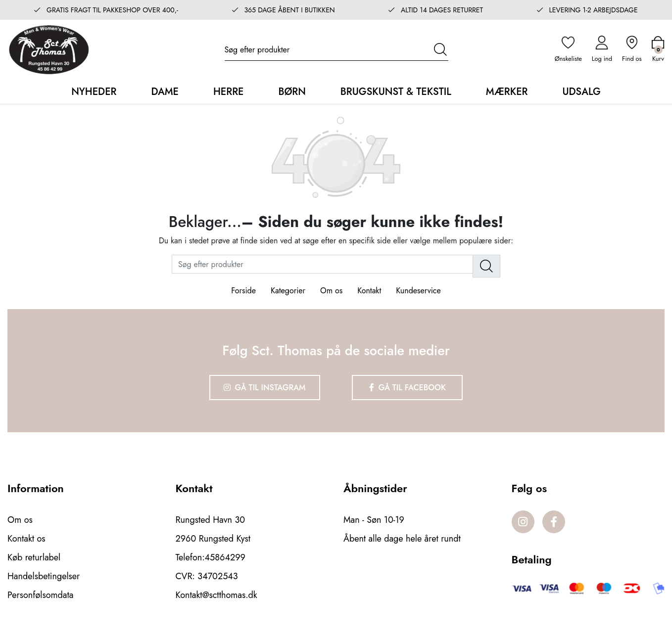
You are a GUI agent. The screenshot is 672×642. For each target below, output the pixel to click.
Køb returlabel (34, 557)
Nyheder (94, 92)
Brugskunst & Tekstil (396, 92)
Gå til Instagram (265, 388)
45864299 (225, 557)
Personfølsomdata (40, 595)
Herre (229, 92)
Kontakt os (26, 539)
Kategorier (288, 291)
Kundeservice (418, 291)
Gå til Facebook (408, 388)
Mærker (507, 92)
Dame (165, 92)
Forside (243, 291)
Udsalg (581, 92)
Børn (292, 92)
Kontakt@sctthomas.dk (216, 595)
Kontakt (369, 291)
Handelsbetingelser (44, 576)
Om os (331, 291)
